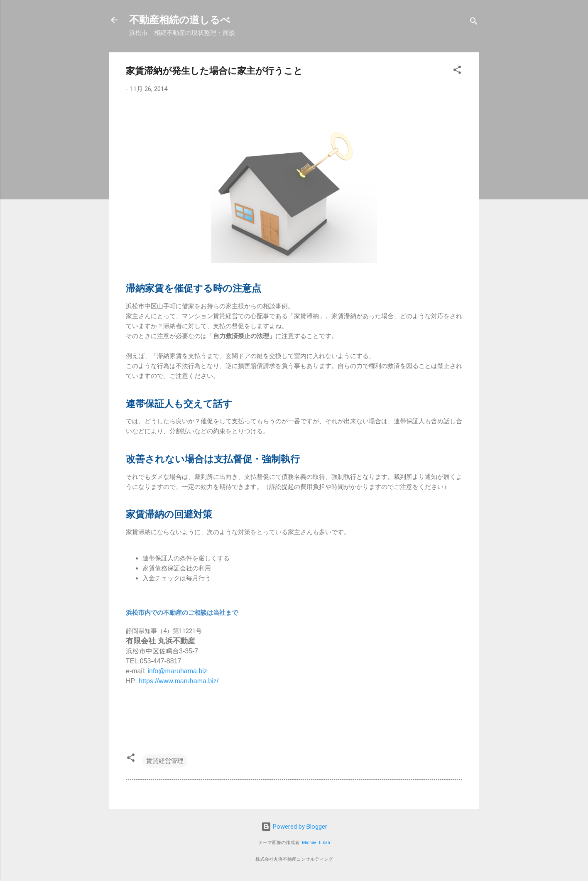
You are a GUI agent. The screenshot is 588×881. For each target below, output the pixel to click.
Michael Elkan (316, 843)
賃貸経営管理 (165, 761)
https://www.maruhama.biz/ (179, 681)
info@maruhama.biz (177, 671)
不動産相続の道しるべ (180, 20)
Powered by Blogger (294, 827)
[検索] (474, 23)
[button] (457, 71)
